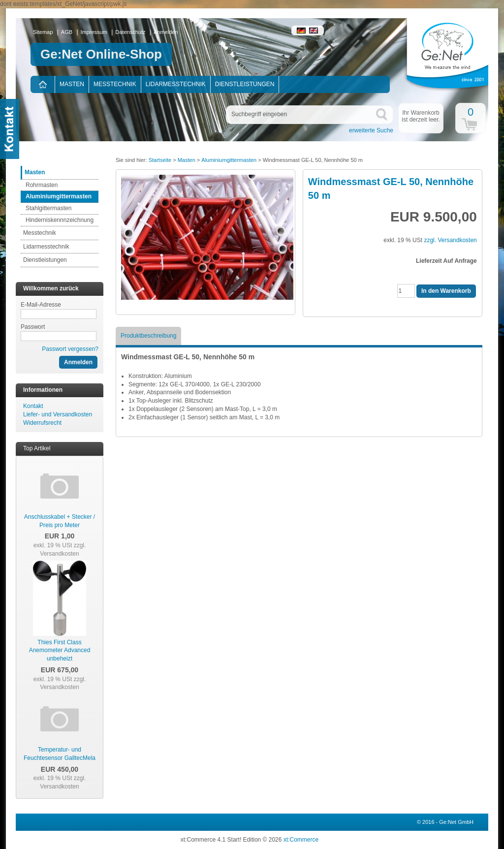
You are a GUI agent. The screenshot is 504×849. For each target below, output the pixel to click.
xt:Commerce (301, 840)
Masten (72, 84)
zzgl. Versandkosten (63, 550)
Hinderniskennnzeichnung (60, 220)
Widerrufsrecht (42, 423)
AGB (67, 32)
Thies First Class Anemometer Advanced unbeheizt (60, 651)
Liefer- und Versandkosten (58, 414)
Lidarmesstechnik (176, 84)
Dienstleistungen (245, 84)
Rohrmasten (42, 185)
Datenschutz (130, 32)
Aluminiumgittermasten (59, 196)
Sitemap (43, 32)
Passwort (33, 327)
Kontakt (33, 406)
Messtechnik (115, 84)
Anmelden (166, 32)
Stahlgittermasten (48, 208)
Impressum (94, 32)
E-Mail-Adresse (41, 305)
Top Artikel (37, 448)
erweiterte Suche (371, 130)
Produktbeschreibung (148, 336)
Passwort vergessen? (70, 349)
